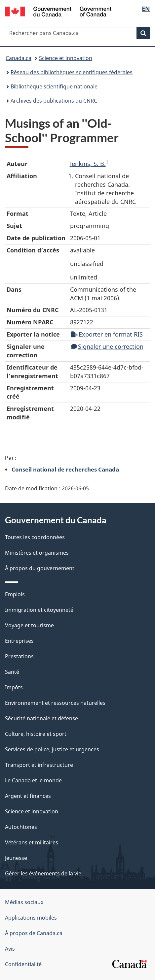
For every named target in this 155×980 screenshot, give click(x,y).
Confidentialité (23, 964)
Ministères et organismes (37, 553)
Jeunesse (16, 858)
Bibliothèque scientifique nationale (54, 86)
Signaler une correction (107, 346)
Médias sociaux (24, 902)
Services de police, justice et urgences (52, 749)
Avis (10, 949)
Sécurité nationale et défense (41, 718)
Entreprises (19, 641)
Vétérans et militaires (32, 842)
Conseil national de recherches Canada (65, 469)
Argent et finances (28, 796)
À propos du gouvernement (40, 568)
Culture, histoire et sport (36, 734)
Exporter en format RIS (107, 334)
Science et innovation (66, 58)
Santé (12, 672)
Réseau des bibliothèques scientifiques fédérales (72, 72)
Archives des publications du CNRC (54, 101)
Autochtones (21, 827)
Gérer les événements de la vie (43, 873)
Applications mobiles (31, 918)
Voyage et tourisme (29, 625)
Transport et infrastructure (39, 765)
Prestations (19, 656)
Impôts (14, 687)
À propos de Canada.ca (34, 933)
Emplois (15, 594)
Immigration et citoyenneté (39, 610)
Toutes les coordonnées (35, 537)
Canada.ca (19, 58)
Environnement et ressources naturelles (55, 703)
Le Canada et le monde (33, 780)
